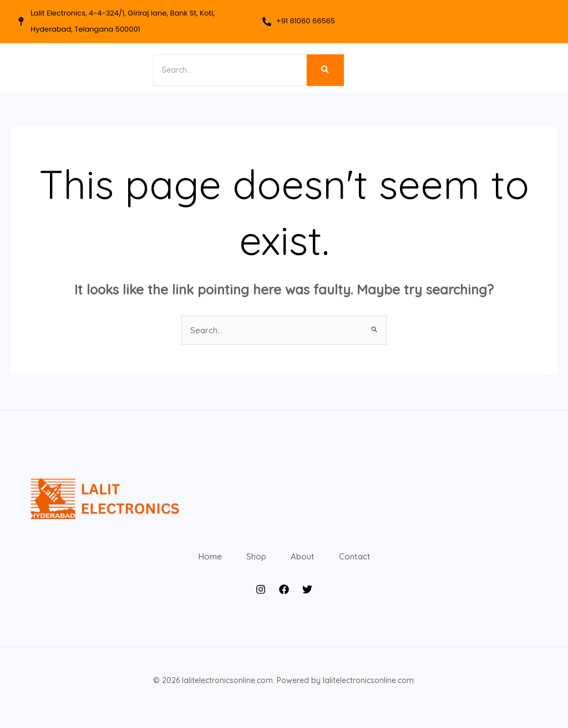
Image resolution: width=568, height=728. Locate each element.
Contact (372, 564)
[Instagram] (261, 604)
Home (192, 564)
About (308, 564)
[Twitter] (307, 604)
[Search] (214, 70)
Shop (250, 564)
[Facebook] (284, 604)
